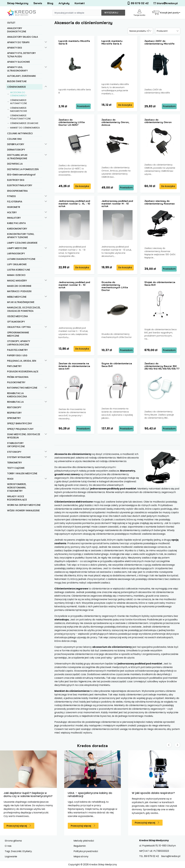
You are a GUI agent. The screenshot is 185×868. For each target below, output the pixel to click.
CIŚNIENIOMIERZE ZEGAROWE (24, 123)
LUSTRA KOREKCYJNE (19, 270)
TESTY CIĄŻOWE (16, 468)
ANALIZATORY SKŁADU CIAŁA (23, 37)
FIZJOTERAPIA (15, 202)
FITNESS (11, 196)
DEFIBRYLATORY (16, 144)
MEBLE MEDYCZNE (17, 297)
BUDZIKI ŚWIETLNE (17, 81)
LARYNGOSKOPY (16, 253)
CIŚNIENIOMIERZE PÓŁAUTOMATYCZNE (20, 117)
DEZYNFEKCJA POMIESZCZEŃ (23, 169)
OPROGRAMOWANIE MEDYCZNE (18, 334)
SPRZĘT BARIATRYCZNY (20, 423)
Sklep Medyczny (18, 3)
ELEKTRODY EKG (16, 180)
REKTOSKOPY (14, 407)
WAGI (10, 479)
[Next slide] (177, 745)
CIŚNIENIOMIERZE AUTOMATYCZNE (18, 102)
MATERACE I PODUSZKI (19, 291)
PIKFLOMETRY (14, 366)
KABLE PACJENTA (16, 223)
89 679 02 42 (138, 3)
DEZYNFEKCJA (15, 164)
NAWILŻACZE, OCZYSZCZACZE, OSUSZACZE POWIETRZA (24, 309)
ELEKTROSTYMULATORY (20, 185)
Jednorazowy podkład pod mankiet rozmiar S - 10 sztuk (74, 285)
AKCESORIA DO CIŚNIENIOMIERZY (18, 94)
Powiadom (83, 106)
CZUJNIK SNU (14, 139)
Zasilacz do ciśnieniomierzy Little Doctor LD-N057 (72, 122)
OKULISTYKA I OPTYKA (19, 327)
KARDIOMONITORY (17, 229)
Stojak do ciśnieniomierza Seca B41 (160, 283)
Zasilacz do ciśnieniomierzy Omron (158, 121)
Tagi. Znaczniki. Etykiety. (18, 851)
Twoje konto (139, 13)
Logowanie (11, 856)
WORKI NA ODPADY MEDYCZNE (24, 505)
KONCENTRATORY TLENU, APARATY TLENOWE (21, 236)
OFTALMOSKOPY (16, 322)
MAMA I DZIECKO (16, 275)
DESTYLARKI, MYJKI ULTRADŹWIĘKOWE (17, 157)
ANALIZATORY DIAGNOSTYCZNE (17, 30)
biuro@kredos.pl (166, 3)
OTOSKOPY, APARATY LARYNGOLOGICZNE (19, 343)
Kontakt (80, 3)
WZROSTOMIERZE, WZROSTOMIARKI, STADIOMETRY (17, 487)
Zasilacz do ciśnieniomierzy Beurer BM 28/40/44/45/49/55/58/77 (162, 366)
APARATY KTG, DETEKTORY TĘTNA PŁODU (21, 55)
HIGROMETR (14, 207)
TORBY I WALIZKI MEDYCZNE (22, 473)
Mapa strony (81, 856)
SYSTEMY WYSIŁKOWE (19, 457)
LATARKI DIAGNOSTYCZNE (21, 259)
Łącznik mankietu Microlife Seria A (112, 42)
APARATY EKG (15, 48)
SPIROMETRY (14, 418)
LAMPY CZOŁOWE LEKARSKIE (22, 243)
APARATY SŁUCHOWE (18, 62)
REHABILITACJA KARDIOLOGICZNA (17, 395)
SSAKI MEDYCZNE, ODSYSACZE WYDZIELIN (24, 436)
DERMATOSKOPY (16, 150)
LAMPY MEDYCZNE (17, 248)
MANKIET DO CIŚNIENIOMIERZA (25, 128)
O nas (8, 846)
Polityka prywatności (86, 851)
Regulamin (80, 846)
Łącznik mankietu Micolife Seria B (74, 42)
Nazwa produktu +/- (140, 31)
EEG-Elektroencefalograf (21, 175)
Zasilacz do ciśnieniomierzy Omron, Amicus (115, 122)
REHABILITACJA (15, 402)
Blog (50, 3)
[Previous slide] (169, 745)
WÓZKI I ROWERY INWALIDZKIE (23, 510)
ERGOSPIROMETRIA (17, 191)
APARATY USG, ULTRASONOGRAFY (17, 69)
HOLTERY (12, 212)
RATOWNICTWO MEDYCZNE (22, 388)
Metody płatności (84, 841)
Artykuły (64, 3)
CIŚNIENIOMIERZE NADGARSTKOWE (19, 109)
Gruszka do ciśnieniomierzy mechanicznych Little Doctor (115, 286)
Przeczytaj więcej (17, 826)
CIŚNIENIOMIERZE (16, 87)
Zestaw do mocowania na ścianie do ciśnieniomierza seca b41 (74, 366)
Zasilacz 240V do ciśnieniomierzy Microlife (159, 42)
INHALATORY (14, 218)
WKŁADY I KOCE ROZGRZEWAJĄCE (17, 498)
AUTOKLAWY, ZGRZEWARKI (21, 76)
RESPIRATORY (14, 413)
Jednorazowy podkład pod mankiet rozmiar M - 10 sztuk (117, 203)
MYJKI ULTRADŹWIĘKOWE (21, 302)
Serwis (38, 3)
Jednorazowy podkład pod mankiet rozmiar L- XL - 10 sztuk (74, 203)
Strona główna (13, 841)
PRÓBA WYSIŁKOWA (18, 377)
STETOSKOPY (14, 452)
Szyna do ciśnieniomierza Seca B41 (117, 365)
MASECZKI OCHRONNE (19, 286)
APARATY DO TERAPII (18, 42)
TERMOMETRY (14, 463)
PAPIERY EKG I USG (17, 355)
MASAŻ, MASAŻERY (17, 281)
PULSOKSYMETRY (16, 382)
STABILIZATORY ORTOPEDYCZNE (16, 445)
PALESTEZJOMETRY (17, 350)
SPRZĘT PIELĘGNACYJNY (20, 429)
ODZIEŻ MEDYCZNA (17, 316)
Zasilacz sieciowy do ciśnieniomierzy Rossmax (160, 202)
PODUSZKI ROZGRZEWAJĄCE (23, 372)
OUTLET (11, 23)
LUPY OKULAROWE (17, 264)
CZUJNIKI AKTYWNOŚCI (20, 133)
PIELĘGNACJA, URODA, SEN (22, 361)
